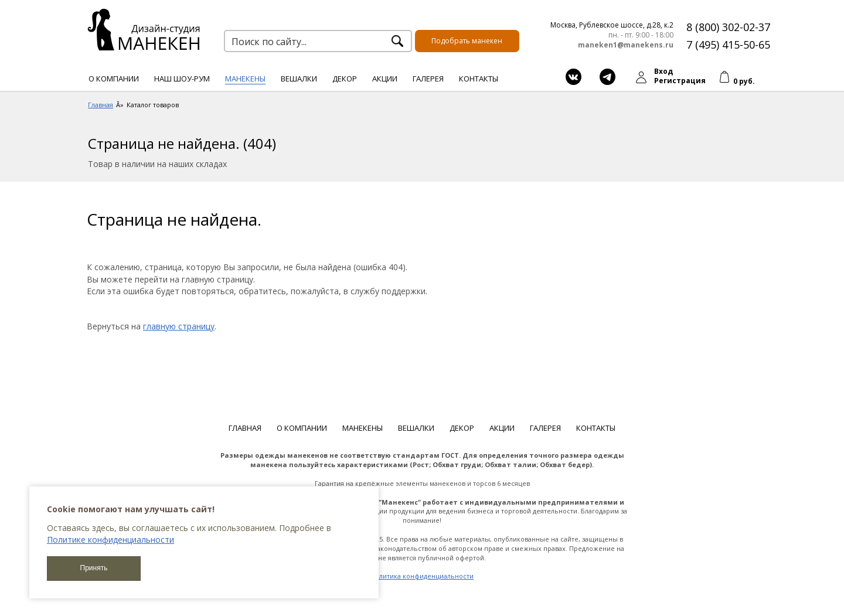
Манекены (245, 79)
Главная (245, 428)
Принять (94, 568)
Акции (385, 79)
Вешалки (299, 79)
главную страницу (179, 326)
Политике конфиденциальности (110, 540)
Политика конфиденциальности (422, 576)
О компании (114, 79)
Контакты (479, 79)
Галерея (428, 79)
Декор (345, 79)
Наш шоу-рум (182, 79)
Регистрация (680, 81)
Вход (663, 71)
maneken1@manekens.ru (626, 45)
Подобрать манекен (467, 41)
